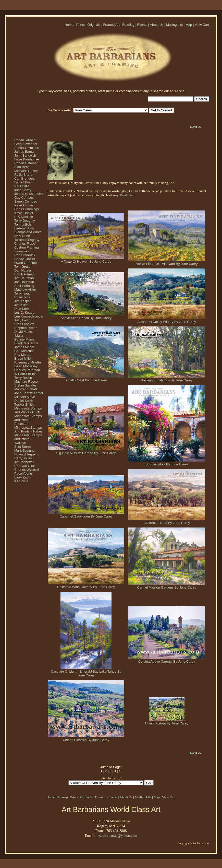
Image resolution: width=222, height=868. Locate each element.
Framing (128, 25)
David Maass (24, 332)
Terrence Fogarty (27, 240)
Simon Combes (26, 201)
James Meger (24, 347)
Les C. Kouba (24, 313)
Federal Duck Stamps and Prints (28, 230)
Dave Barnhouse (27, 159)
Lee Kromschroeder (29, 316)
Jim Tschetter (24, 462)
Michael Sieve (25, 397)
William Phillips (25, 374)
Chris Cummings (27, 209)
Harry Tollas (23, 458)
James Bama (24, 152)
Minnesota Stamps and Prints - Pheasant (28, 420)
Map (189, 25)
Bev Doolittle (24, 217)
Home (69, 25)
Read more (127, 195)
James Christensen (28, 194)
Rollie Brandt (24, 175)
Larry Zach (22, 477)
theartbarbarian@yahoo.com (116, 836)
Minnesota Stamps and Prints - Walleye (28, 439)
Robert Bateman (26, 163)
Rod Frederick (25, 255)
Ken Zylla (21, 481)
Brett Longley (24, 324)
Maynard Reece (26, 382)
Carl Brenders (24, 178)
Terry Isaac (22, 293)
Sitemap (62, 797)
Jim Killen (21, 305)
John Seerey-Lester (29, 393)
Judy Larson (23, 320)
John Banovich (25, 155)
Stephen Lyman (26, 328)
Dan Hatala (23, 270)
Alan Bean (22, 167)
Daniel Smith (24, 401)
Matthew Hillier (25, 290)
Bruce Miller (23, 359)
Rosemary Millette (28, 362)
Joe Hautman (24, 282)
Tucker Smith (24, 404)
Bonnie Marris (24, 339)
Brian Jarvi (22, 297)
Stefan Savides (25, 385)
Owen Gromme (26, 263)
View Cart (202, 25)
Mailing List (174, 25)
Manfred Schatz (26, 389)
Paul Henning (24, 286)
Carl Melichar (24, 351)
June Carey (23, 190)
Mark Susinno (24, 450)
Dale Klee (21, 309)
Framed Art (111, 25)
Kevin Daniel (24, 213)
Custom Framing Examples (27, 249)
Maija (19, 336)
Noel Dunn (22, 236)
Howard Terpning (27, 454)
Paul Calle (22, 186)
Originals (94, 25)
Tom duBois (23, 224)
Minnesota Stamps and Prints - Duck (28, 410)
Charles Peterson (27, 370)
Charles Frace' (25, 244)
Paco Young (23, 473)
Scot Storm (22, 447)
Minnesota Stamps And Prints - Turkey (28, 429)
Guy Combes (24, 198)
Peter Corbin (24, 205)
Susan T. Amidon (27, 148)
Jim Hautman (24, 278)
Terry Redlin (23, 378)
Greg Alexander (26, 144)
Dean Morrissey (26, 366)
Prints (81, 25)
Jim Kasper (23, 301)
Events (142, 25)
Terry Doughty (25, 221)
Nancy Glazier (25, 259)
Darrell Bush (23, 182)
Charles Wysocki (27, 470)
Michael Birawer (26, 171)
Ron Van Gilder (26, 466)
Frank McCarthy (26, 343)
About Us (157, 25)
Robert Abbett (25, 140)
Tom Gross (22, 267)
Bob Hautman (24, 274)
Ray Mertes (23, 355)
